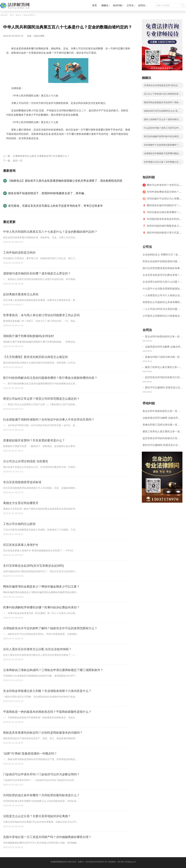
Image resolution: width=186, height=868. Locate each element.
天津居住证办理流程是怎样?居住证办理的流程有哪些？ (162, 86)
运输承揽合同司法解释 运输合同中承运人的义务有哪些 (164, 347)
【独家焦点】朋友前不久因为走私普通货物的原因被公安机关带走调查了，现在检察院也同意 (65, 181)
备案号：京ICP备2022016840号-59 (93, 862)
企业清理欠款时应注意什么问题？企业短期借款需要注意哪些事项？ (162, 283)
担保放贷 (51, 146)
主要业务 (30, 146)
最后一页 (18, 161)
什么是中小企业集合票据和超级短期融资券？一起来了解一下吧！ (162, 290)
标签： (10, 146)
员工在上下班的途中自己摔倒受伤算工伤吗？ (162, 95)
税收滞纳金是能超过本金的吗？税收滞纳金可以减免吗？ (162, 103)
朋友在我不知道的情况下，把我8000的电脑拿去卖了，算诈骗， (47, 193)
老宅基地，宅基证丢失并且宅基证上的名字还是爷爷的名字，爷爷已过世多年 (55, 206)
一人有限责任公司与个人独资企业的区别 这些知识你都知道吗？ (162, 296)
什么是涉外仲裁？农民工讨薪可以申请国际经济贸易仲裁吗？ (162, 129)
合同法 (142, 5)
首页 (95, 5)
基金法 (18, 15)
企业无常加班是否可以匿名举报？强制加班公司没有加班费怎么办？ (162, 276)
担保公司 (19, 146)
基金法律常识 (29, 15)
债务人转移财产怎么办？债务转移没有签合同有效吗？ (162, 120)
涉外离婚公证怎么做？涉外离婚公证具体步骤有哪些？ (162, 163)
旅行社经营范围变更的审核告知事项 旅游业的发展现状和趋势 (162, 269)
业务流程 (40, 146)
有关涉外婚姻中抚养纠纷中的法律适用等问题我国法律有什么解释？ (162, 137)
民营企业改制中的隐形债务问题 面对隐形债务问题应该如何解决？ (162, 262)
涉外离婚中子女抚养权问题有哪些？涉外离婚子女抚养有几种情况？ (162, 146)
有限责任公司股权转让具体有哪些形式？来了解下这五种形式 (162, 303)
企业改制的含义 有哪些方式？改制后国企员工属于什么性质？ (162, 256)
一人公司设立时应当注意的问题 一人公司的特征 (162, 310)
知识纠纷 (117, 5)
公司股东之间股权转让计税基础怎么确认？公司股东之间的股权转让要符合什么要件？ (162, 317)
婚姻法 (105, 5)
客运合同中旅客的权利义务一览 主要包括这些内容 (164, 337)
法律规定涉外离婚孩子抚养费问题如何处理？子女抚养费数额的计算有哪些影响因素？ (162, 154)
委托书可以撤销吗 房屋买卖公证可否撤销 (164, 388)
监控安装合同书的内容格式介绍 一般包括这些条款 (164, 378)
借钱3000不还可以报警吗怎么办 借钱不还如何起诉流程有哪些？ (162, 112)
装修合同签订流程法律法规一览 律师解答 (164, 357)
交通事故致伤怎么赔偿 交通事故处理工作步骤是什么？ (41, 156)
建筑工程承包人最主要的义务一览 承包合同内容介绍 (164, 368)
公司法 (130, 5)
